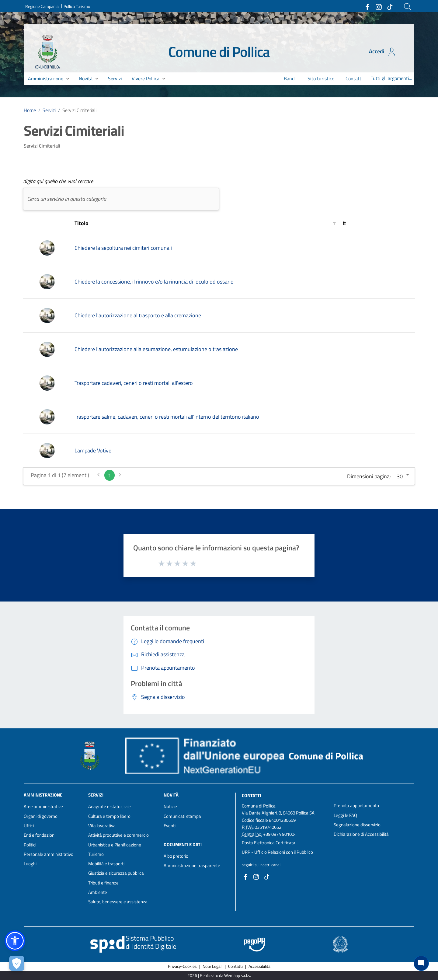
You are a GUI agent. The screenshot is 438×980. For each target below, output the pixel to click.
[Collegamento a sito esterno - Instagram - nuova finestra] (378, 7)
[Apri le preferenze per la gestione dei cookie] (17, 963)
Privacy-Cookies (182, 966)
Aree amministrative (43, 806)
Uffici (29, 826)
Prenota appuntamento (356, 806)
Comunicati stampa (182, 816)
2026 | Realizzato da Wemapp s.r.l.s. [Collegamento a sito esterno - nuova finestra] (219, 975)
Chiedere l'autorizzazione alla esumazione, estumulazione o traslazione (156, 349)
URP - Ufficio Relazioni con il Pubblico (277, 852)
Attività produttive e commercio (118, 835)
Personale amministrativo (49, 854)
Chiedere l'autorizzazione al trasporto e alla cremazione (138, 315)
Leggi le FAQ (345, 815)
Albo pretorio (176, 856)
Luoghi (30, 864)
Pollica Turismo (77, 6)
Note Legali (212, 966)
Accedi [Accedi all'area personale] (383, 52)
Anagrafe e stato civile (109, 806)
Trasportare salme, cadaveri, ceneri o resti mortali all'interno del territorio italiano (167, 417)
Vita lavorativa (102, 826)
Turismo (96, 854)
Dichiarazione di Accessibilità (361, 834)
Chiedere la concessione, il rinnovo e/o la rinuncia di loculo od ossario (154, 282)
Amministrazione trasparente (192, 865)
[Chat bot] (421, 963)
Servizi (49, 110)
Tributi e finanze (103, 883)
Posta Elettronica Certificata (269, 843)
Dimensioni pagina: (369, 476)
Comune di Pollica (219, 52)
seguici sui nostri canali (262, 865)
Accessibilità (259, 966)
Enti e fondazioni (40, 835)
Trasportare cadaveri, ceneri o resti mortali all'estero (134, 383)
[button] (15, 941)
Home (30, 110)
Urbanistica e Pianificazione (115, 845)
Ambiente (98, 892)
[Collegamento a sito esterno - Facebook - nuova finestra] (367, 7)
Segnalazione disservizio (357, 825)
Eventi (170, 826)
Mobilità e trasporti (106, 864)
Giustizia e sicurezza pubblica (116, 873)
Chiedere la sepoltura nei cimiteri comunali (123, 248)
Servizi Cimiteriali (79, 110)
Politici (30, 845)
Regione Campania (42, 6)
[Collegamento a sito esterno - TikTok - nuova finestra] (390, 7)
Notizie (170, 806)
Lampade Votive (93, 450)
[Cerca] (408, 7)
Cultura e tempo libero (109, 816)
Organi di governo (41, 816)
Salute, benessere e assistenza (118, 902)
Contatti (251, 795)
